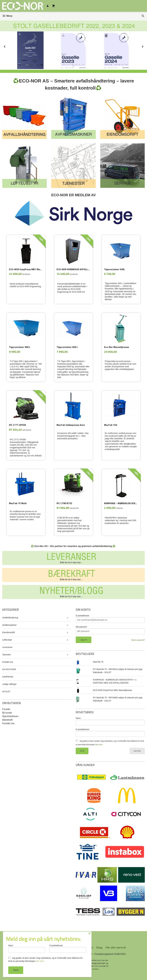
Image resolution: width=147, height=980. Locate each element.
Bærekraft (7, 720)
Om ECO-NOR (9, 669)
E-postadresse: (83, 729)
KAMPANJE (8, 677)
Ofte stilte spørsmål (116, 948)
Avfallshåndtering (10, 618)
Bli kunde (7, 713)
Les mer (137, 751)
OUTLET (6, 692)
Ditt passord (81, 627)
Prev (8, 46)
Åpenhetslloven (10, 716)
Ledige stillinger (9, 684)
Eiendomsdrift (9, 632)
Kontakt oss (8, 662)
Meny (7, 16)
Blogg (99, 948)
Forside (6, 709)
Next (145, 46)
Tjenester (6, 655)
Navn (27, 949)
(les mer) (99, 745)
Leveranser (7, 647)
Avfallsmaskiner (9, 625)
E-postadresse (82, 616)
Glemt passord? (138, 640)
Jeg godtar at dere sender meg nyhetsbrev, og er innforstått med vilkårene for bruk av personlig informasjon (45, 960)
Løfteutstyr (7, 640)
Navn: (78, 718)
